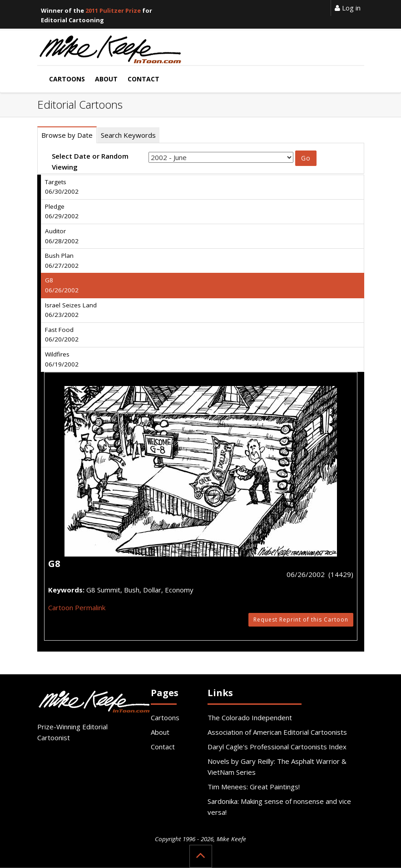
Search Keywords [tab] (128, 135)
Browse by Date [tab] (67, 135)
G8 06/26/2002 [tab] (62, 285)
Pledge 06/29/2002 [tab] (62, 211)
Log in (348, 8)
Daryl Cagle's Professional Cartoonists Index (277, 747)
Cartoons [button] (67, 79)
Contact (163, 747)
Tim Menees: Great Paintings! (254, 787)
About (160, 732)
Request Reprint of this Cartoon (301, 620)
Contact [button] (144, 79)
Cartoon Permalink (77, 607)
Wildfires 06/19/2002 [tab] (62, 359)
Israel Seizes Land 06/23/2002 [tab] (71, 310)
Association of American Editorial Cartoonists (277, 732)
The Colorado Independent (250, 717)
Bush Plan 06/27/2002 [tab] (62, 261)
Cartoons (165, 717)
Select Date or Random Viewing (90, 161)
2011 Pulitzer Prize (113, 10)
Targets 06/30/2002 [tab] (62, 187)
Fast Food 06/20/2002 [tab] (62, 335)
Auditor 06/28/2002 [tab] (62, 236)
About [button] (106, 79)
